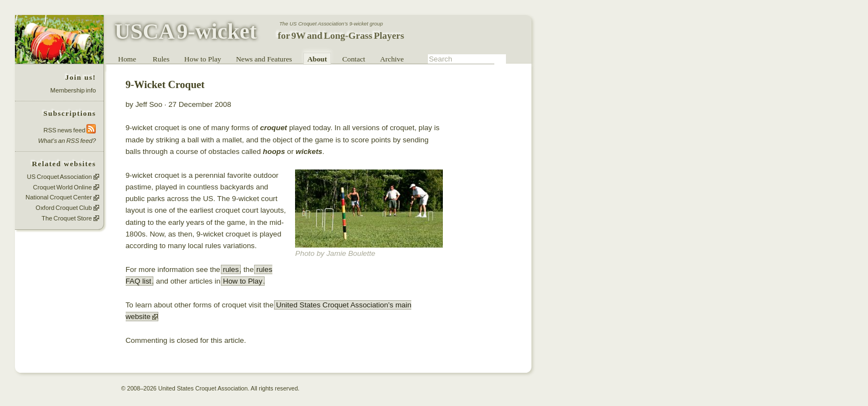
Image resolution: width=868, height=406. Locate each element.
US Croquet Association (60, 177)
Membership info (73, 90)
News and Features (264, 59)
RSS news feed (70, 130)
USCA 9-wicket (186, 31)
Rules (161, 59)
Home (127, 59)
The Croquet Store (67, 218)
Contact (353, 59)
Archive (392, 59)
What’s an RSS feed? (67, 141)
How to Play (203, 59)
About (317, 59)
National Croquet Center (59, 198)
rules (231, 269)
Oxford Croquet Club (64, 208)
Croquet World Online (63, 187)
